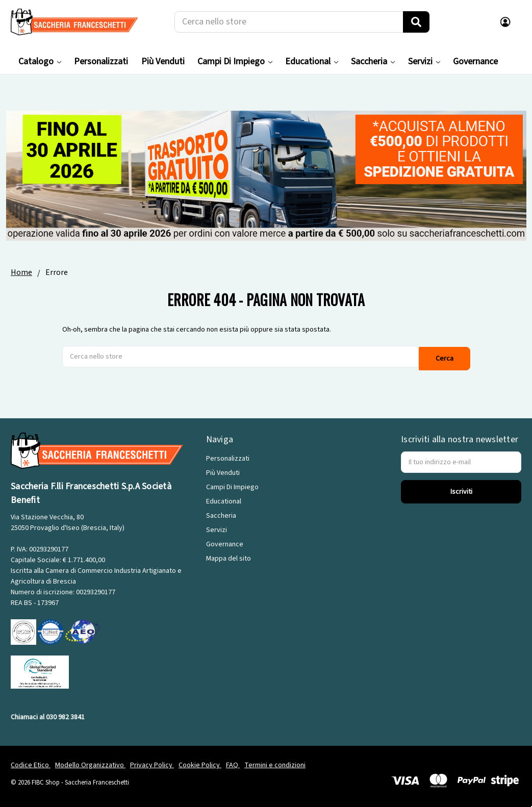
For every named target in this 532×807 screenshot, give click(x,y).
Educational (312, 61)
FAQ (233, 763)
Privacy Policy (152, 763)
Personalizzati (101, 61)
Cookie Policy (200, 763)
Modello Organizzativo (90, 763)
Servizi (424, 61)
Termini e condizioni (275, 763)
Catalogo (40, 61)
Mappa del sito (229, 557)
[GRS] (40, 670)
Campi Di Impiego (235, 61)
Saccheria (373, 61)
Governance (475, 61)
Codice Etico (31, 763)
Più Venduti (163, 61)
